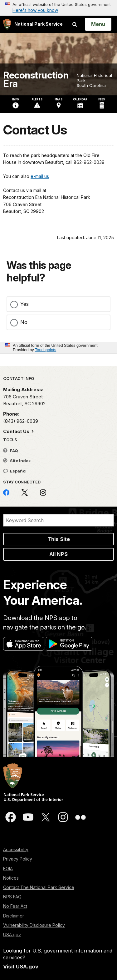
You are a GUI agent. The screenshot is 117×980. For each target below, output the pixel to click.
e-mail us (40, 176)
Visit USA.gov (21, 967)
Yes (24, 304)
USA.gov (12, 935)
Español (15, 471)
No (24, 322)
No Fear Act (15, 906)
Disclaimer (14, 916)
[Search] (58, 520)
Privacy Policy (18, 859)
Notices (11, 878)
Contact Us (17, 431)
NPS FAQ (12, 897)
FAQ (11, 451)
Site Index (17, 461)
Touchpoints (46, 350)
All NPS (58, 554)
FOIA (8, 869)
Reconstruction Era (36, 79)
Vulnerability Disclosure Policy (34, 925)
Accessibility (16, 849)
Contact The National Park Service (39, 887)
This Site (59, 539)
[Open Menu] (98, 24)
